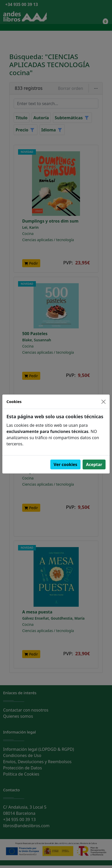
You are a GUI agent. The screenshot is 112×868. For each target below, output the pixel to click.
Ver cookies (66, 464)
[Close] (103, 402)
